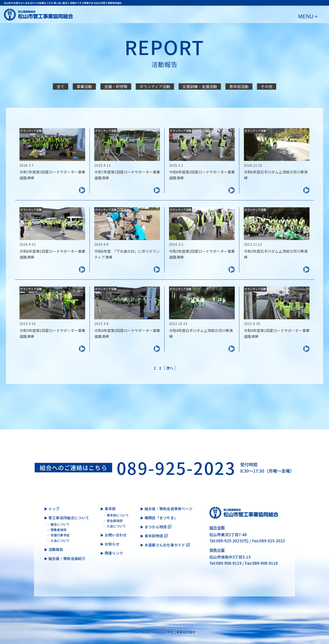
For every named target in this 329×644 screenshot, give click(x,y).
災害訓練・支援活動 (200, 86)
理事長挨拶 (58, 530)
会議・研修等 (116, 86)
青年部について (118, 515)
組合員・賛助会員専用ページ (169, 509)
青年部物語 (154, 536)
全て (60, 86)
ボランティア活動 (155, 86)
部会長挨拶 (115, 521)
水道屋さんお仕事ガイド (165, 545)
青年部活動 (239, 86)
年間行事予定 (60, 535)
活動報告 (56, 549)
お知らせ (112, 544)
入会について (60, 541)
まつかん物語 (156, 527)
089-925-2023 (176, 468)
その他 (267, 86)
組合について (60, 524)
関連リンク (114, 553)
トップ (54, 509)
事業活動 (84, 86)
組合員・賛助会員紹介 (67, 558)
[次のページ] (170, 368)
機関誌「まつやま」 (161, 518)
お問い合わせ (116, 535)
